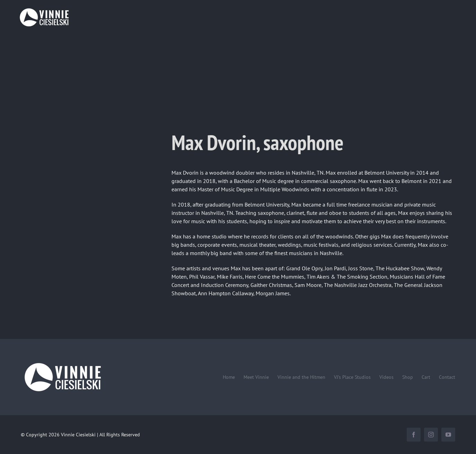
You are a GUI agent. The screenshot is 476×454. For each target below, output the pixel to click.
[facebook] (414, 435)
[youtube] (448, 435)
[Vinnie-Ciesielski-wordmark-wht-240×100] (62, 363)
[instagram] (431, 435)
